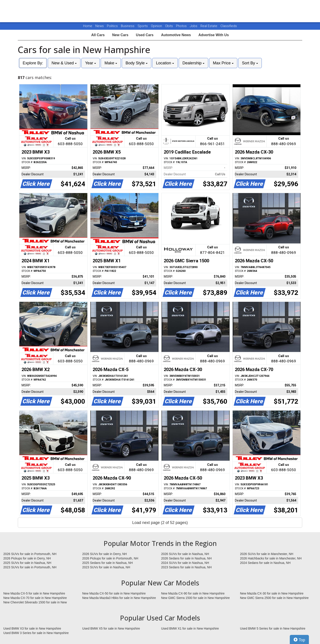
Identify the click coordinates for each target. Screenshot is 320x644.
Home (88, 26)
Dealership (193, 63)
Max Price (223, 63)
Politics (112, 26)
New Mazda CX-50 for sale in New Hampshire (114, 593)
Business (128, 26)
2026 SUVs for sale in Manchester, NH (267, 554)
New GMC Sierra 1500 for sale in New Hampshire (195, 598)
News (100, 26)
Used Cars (145, 35)
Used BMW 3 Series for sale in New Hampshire (36, 633)
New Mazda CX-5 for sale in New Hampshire (34, 593)
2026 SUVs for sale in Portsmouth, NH (30, 554)
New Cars (120, 35)
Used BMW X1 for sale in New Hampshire (190, 628)
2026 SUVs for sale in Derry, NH (104, 554)
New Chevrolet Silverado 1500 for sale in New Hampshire (35, 603)
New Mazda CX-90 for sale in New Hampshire (193, 593)
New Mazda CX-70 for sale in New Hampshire (35, 598)
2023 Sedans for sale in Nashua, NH (186, 567)
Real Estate (209, 26)
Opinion (157, 26)
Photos (182, 26)
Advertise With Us (214, 35)
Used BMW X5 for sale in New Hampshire (111, 628)
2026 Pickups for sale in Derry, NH (27, 558)
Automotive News (176, 35)
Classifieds (229, 26)
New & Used (64, 63)
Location (165, 63)
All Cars (98, 35)
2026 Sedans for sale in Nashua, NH (186, 558)
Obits (169, 26)
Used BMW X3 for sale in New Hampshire (32, 628)
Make (111, 63)
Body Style (137, 63)
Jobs (194, 26)
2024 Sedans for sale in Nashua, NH (265, 563)
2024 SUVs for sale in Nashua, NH (185, 563)
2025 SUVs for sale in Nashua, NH (27, 563)
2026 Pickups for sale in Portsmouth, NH (110, 558)
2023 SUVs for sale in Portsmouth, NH (30, 567)
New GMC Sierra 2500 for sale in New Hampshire (274, 598)
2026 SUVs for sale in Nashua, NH (185, 554)
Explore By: (33, 63)
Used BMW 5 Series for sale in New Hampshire (273, 628)
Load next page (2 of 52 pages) (160, 523)
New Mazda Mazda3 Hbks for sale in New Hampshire (119, 598)
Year (91, 63)
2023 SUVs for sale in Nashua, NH (106, 567)
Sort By (250, 63)
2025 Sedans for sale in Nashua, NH (107, 563)
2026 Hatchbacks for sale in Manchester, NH (271, 558)
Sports (143, 26)
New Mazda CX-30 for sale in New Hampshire (272, 593)
